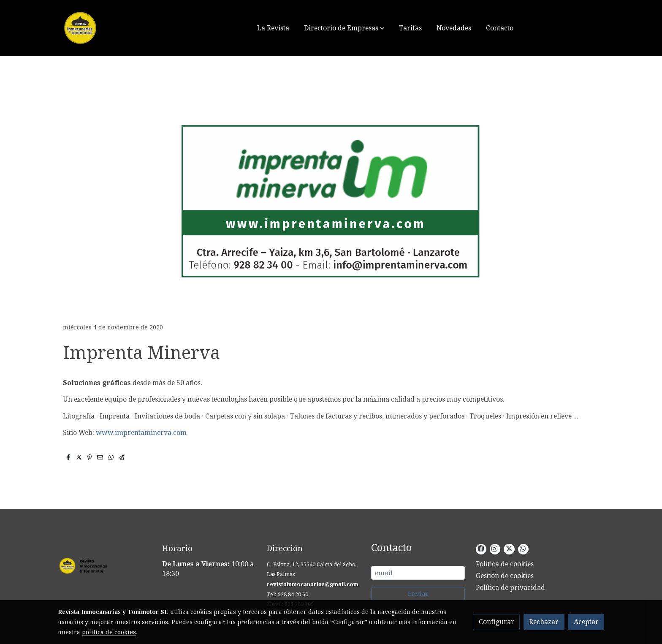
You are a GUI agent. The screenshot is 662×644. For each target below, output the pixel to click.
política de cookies (109, 632)
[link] (112, 28)
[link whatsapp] (523, 548)
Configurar (496, 622)
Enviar (418, 594)
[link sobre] (105, 568)
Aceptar (586, 622)
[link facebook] (481, 548)
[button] (344, 28)
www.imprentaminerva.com (141, 433)
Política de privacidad (510, 588)
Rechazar (544, 622)
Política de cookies (505, 564)
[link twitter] (509, 548)
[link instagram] (494, 548)
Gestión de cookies (505, 576)
